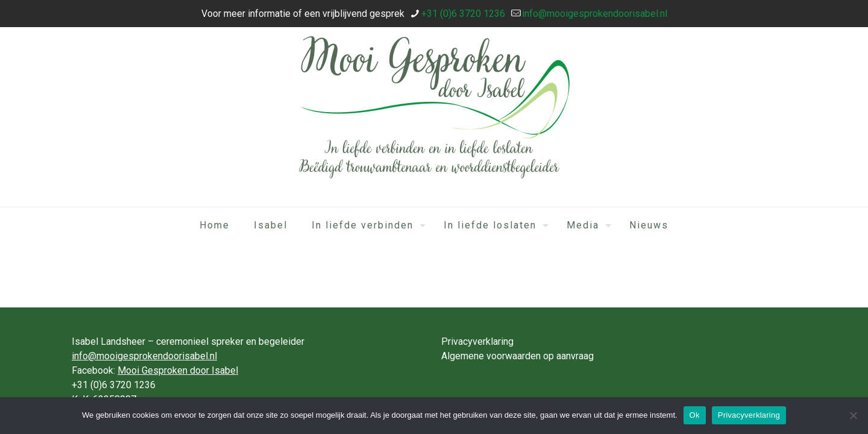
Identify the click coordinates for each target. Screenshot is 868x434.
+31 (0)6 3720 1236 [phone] (463, 14)
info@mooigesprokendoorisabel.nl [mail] (595, 14)
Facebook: (155, 370)
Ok (695, 415)
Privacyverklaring (477, 341)
